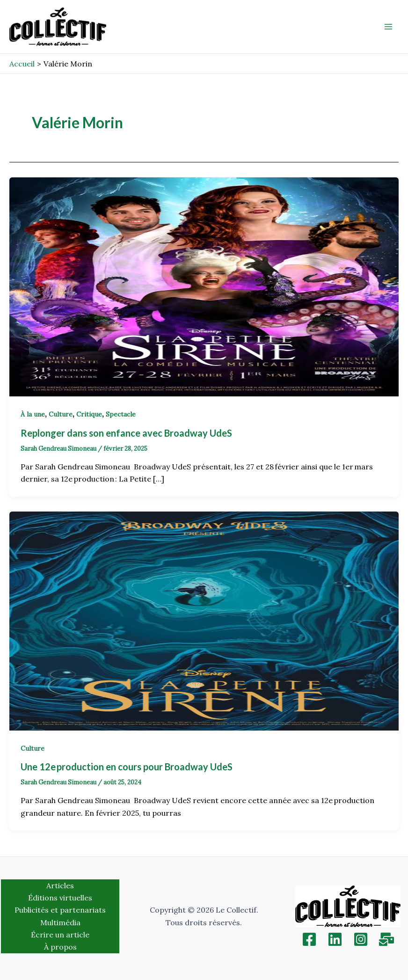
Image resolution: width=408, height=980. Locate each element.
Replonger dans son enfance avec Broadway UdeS (127, 433)
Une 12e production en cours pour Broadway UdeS (127, 767)
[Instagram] (361, 939)
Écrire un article (60, 935)
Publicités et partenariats (60, 910)
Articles (60, 885)
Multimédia (60, 922)
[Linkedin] (335, 939)
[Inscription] (386, 939)
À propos (60, 947)
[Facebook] (309, 939)
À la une (33, 414)
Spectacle (121, 414)
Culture (61, 414)
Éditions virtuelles (60, 898)
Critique (89, 414)
